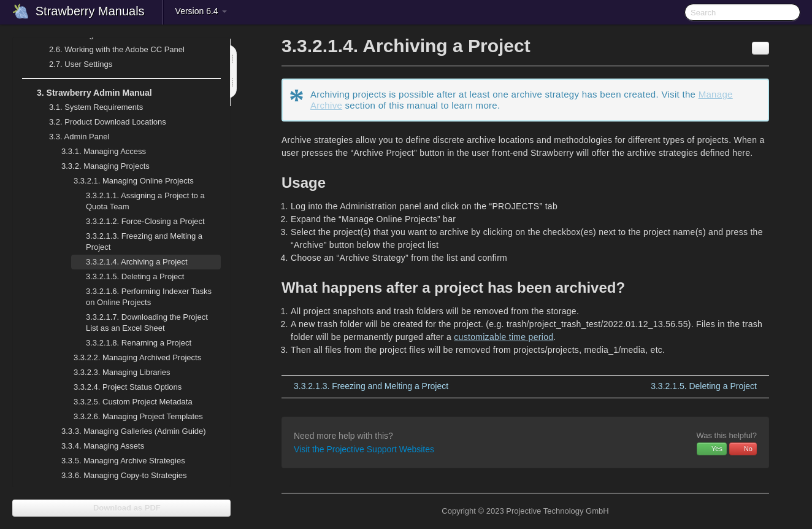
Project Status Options (120, 387)
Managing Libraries (115, 373)
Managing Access (96, 152)
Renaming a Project (139, 343)
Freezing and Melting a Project (144, 241)
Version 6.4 (201, 11)
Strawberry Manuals (90, 11)
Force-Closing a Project (145, 221)
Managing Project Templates (131, 417)
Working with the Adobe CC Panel (109, 50)
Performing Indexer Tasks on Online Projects (149, 297)
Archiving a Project (137, 262)
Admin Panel (72, 137)
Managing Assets (95, 446)
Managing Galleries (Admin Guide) (126, 431)
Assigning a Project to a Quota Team (145, 201)
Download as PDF (121, 508)
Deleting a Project (135, 276)
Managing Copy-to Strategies (117, 476)
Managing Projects (98, 166)
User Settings (73, 64)
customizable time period (504, 337)
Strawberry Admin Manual (87, 93)
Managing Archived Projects (130, 358)
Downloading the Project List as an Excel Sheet (147, 322)
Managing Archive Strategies (116, 461)
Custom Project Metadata (126, 402)
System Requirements (89, 107)
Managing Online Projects (126, 181)
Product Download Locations (108, 122)
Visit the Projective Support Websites (364, 449)
